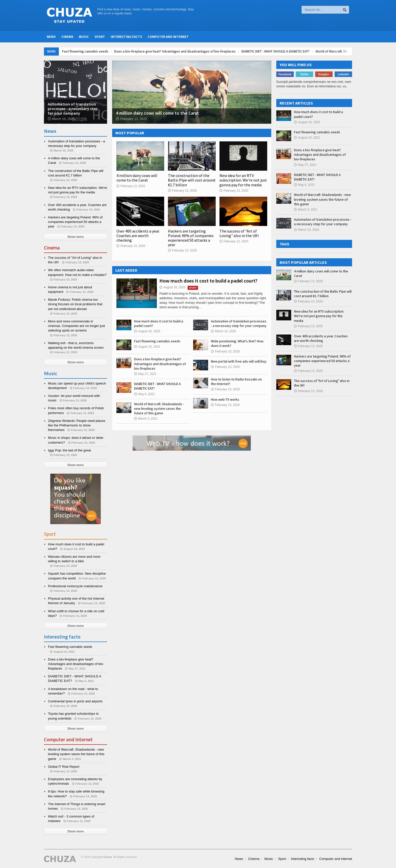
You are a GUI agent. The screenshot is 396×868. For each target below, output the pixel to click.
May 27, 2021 (145, 374)
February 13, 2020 (131, 186)
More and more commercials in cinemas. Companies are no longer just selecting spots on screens (76, 326)
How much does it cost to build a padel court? (208, 281)
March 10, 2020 (223, 331)
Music (84, 37)
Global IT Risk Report (64, 767)
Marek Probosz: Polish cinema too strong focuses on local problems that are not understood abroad (75, 304)
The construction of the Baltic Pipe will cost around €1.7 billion (192, 180)
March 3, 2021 (146, 419)
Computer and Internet (168, 37)
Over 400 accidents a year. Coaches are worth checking (138, 236)
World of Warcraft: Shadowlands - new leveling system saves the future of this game (159, 409)
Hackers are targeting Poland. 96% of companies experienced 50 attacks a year (191, 238)
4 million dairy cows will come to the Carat (137, 178)
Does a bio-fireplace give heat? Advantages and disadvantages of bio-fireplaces (205, 51)
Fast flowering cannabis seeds (116, 51)
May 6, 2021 (144, 394)
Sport (100, 37)
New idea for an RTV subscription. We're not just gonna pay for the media (243, 180)
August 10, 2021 (147, 347)
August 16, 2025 (172, 287)
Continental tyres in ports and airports (75, 701)
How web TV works (225, 399)
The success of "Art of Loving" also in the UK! (239, 233)
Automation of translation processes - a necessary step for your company (239, 323)
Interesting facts (126, 37)
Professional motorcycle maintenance (75, 586)
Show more (76, 237)
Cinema (67, 37)
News (51, 37)
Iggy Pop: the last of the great (69, 450)
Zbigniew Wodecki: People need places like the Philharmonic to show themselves (77, 425)
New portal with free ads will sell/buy (239, 361)
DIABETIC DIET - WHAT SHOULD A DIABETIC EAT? (306, 51)
